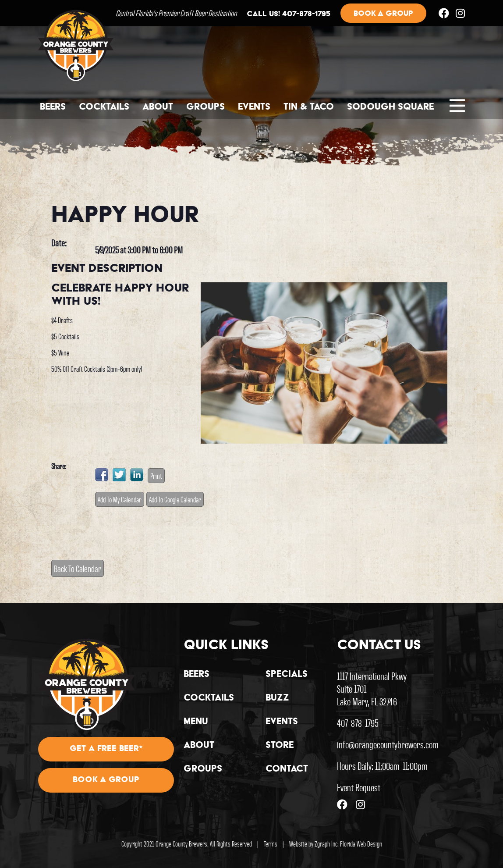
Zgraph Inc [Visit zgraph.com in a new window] (326, 844)
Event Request (359, 787)
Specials (287, 675)
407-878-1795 (358, 723)
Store (280, 746)
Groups (205, 107)
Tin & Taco (309, 107)
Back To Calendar (78, 568)
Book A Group (106, 780)
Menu (196, 722)
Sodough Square (390, 107)
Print (156, 476)
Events (254, 107)
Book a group (383, 14)
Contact (287, 769)
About (158, 107)
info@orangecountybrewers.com (388, 744)
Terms (271, 844)
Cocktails (104, 107)
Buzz (277, 698)
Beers (53, 107)
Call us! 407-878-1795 (289, 14)
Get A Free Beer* (106, 749)
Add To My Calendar (120, 499)
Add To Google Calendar (175, 499)
